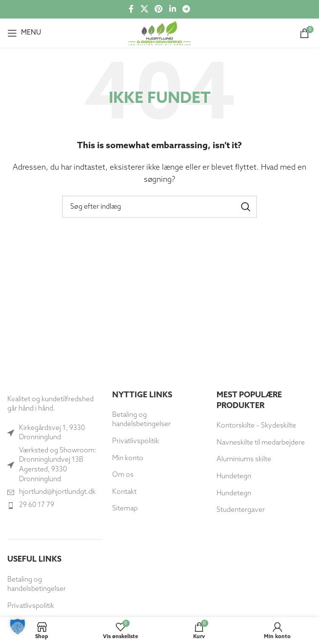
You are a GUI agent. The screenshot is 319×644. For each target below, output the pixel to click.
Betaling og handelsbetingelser (37, 585)
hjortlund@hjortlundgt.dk (57, 492)
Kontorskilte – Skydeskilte (256, 426)
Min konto (128, 459)
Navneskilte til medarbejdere (261, 443)
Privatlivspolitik (31, 606)
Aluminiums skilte (244, 459)
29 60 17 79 (37, 505)
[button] (18, 626)
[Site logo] (159, 33)
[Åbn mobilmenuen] (24, 33)
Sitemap (125, 509)
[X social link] (144, 9)
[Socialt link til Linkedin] (172, 9)
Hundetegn (234, 477)
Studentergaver (241, 510)
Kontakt (124, 492)
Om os (123, 475)
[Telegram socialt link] (186, 9)
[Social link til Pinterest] (159, 9)
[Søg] (159, 207)
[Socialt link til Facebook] (131, 9)
